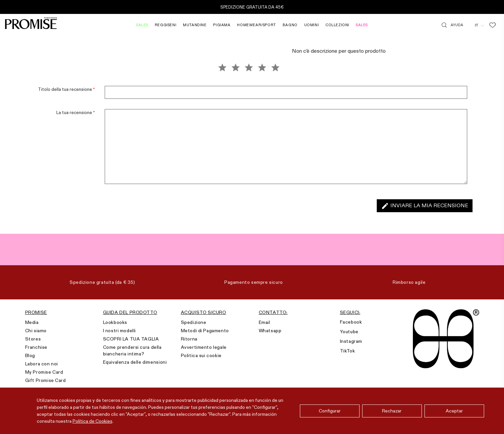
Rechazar (392, 411)
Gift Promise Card (46, 380)
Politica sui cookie (201, 355)
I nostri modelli (120, 331)
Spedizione (194, 322)
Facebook (351, 322)
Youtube (349, 332)
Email (265, 322)
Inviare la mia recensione (425, 206)
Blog (30, 355)
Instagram (351, 341)
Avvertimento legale (204, 347)
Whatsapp (270, 331)
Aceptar (454, 411)
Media (32, 322)
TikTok (348, 351)
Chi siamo (36, 331)
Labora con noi (42, 364)
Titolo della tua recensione (66, 89)
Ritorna (189, 339)
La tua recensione (76, 112)
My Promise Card (44, 372)
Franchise (36, 347)
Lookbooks (115, 322)
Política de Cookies (92, 421)
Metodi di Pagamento (205, 331)
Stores (33, 339)
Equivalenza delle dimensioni (135, 362)
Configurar (330, 411)
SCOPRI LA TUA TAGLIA (131, 339)
